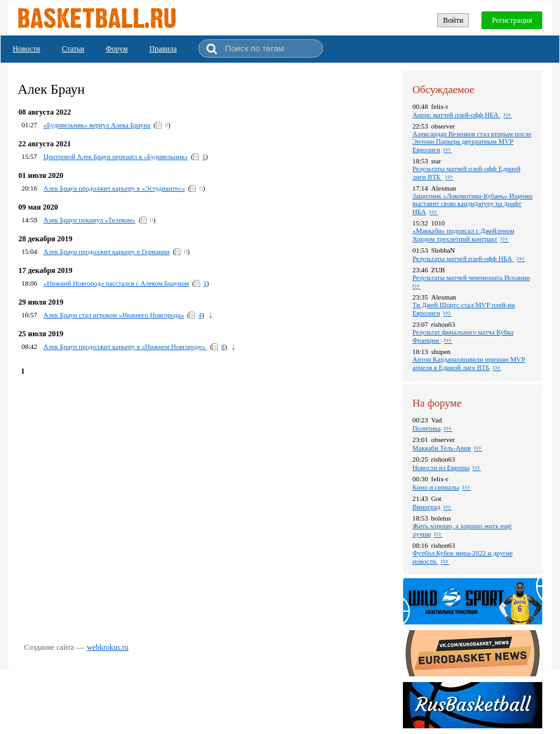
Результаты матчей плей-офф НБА (463, 258)
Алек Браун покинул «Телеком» (90, 220)
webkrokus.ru (108, 647)
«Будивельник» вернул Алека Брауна (97, 125)
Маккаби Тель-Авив (442, 448)
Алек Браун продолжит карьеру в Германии (107, 251)
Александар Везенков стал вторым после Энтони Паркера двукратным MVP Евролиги (472, 142)
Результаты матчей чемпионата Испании (471, 277)
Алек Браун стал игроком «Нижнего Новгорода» (114, 315)
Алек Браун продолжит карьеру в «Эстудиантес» (114, 188)
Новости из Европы (441, 467)
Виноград (426, 507)
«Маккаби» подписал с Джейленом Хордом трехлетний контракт (463, 235)
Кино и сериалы (436, 487)
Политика (427, 428)
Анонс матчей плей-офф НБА (456, 115)
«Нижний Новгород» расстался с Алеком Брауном (117, 283)
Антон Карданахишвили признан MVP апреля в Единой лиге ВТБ (469, 363)
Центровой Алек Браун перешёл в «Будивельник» (116, 156)
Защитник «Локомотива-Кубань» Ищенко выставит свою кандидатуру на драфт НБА (473, 204)
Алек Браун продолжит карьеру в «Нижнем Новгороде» (125, 346)
